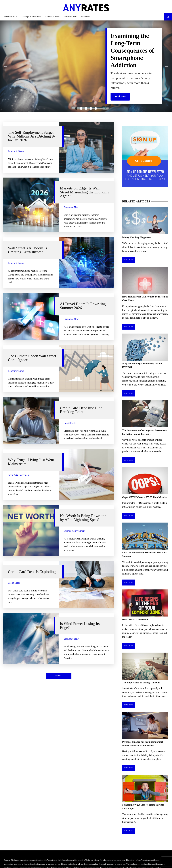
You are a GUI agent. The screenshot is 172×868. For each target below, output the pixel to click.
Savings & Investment (32, 17)
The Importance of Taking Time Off (141, 683)
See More (59, 676)
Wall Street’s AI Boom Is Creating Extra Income (27, 250)
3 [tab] (86, 108)
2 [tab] (81, 108)
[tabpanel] (86, 66)
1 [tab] (76, 108)
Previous (6, 66)
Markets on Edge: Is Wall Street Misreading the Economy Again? (85, 192)
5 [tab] (96, 108)
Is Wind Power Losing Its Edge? (80, 625)
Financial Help (10, 17)
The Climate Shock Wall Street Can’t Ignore (32, 358)
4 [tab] (91, 108)
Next (166, 66)
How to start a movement (135, 619)
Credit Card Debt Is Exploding (32, 572)
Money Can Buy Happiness (136, 237)
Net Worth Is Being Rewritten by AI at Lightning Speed (83, 518)
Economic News (52, 17)
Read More (129, 260)
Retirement (85, 17)
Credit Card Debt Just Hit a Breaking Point (81, 410)
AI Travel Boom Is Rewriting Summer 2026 (83, 306)
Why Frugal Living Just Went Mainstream (31, 462)
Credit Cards (70, 423)
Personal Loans (70, 17)
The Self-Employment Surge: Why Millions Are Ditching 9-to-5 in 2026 (32, 136)
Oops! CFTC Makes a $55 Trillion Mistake (145, 497)
